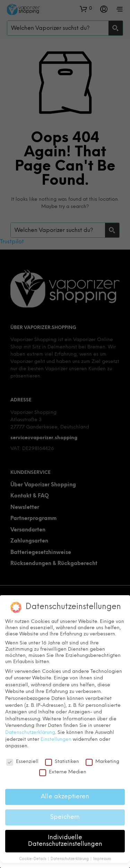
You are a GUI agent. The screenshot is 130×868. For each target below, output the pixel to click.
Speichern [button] (65, 817)
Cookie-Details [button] (33, 859)
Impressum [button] (102, 859)
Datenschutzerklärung (30, 733)
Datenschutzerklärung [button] (70, 859)
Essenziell (22, 762)
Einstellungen (56, 740)
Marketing (102, 762)
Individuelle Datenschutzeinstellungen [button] (65, 841)
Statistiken (62, 762)
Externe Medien (63, 772)
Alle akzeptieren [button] (65, 797)
